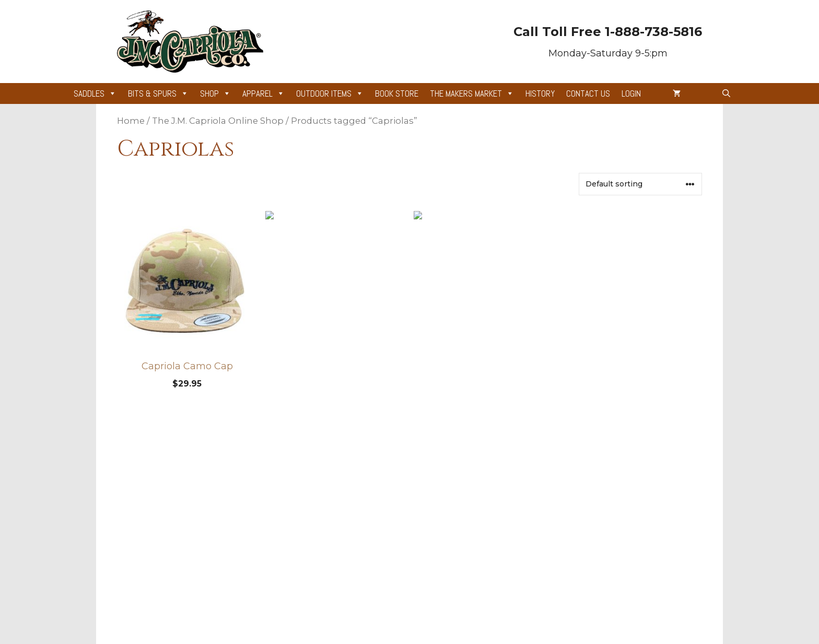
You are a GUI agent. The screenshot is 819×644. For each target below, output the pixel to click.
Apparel (264, 93)
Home (131, 121)
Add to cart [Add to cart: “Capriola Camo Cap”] (187, 412)
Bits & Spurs (158, 93)
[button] (726, 93)
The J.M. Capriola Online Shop (218, 121)
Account (253, 507)
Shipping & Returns (517, 507)
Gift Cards (379, 507)
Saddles (95, 93)
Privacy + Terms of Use (524, 485)
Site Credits (381, 529)
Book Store (397, 93)
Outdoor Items (330, 93)
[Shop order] (640, 184)
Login (631, 93)
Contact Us (588, 93)
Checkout (256, 551)
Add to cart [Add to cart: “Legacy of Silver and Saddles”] (335, 412)
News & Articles (268, 485)
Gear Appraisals (389, 485)
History (540, 93)
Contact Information (518, 529)
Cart (247, 529)
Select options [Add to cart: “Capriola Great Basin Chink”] (483, 412)
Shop (215, 93)
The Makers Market (472, 93)
